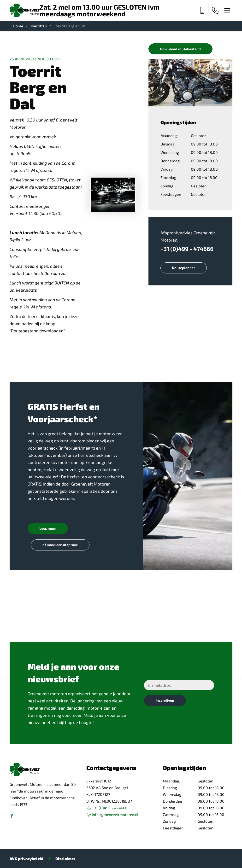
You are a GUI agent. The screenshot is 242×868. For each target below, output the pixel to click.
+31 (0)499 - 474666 (187, 249)
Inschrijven (165, 701)
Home (18, 26)
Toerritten (39, 26)
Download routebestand (181, 49)
